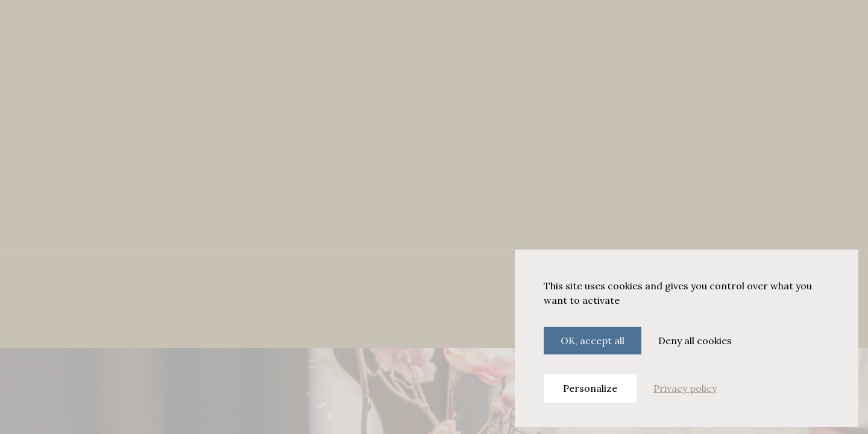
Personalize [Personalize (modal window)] (590, 388)
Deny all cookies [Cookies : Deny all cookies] (695, 341)
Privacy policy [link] (685, 388)
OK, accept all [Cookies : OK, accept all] (593, 341)
